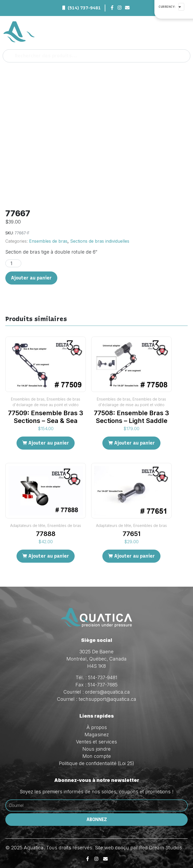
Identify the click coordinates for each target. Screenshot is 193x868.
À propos (97, 727)
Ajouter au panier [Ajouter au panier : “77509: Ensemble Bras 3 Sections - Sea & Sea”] (49, 443)
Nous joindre (96, 749)
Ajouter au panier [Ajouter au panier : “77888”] (49, 556)
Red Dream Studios (161, 848)
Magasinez (97, 735)
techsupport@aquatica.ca (107, 699)
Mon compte (97, 756)
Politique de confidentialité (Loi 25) (96, 763)
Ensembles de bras (48, 241)
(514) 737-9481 (84, 8)
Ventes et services (96, 742)
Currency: (167, 7)
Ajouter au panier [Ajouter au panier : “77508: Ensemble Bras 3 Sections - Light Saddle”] (134, 443)
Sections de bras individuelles (100, 241)
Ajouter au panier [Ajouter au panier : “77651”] (134, 556)
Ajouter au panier (31, 278)
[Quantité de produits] (13, 263)
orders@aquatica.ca (107, 692)
